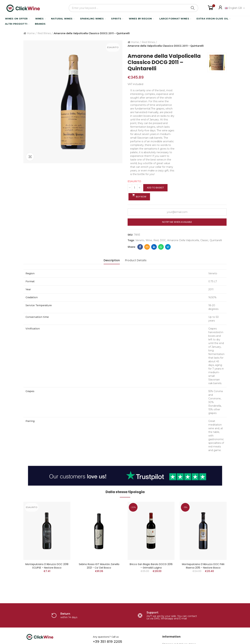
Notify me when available (177, 222)
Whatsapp (161, 247)
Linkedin (154, 247)
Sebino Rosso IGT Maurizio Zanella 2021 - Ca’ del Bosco (99, 566)
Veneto (140, 240)
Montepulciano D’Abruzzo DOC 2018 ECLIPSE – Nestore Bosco (47, 566)
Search (193, 8)
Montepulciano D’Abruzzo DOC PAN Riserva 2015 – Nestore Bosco (203, 566)
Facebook (140, 247)
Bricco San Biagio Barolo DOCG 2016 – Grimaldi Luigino (151, 566)
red (156, 240)
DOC (163, 240)
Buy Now (139, 196)
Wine (149, 240)
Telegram (168, 247)
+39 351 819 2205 (107, 642)
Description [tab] (112, 260)
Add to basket (155, 188)
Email (147, 247)
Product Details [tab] (136, 260)
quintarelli (216, 240)
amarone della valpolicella (183, 240)
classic (204, 240)
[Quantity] (135, 188)
